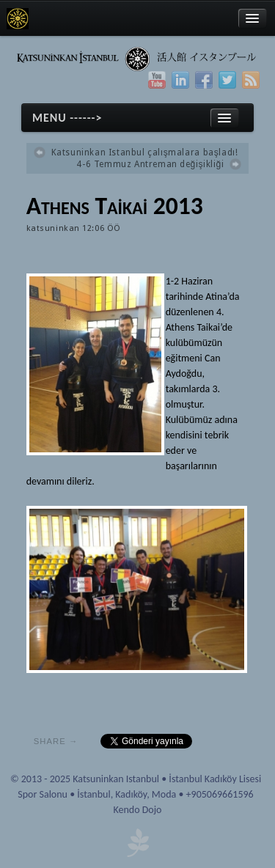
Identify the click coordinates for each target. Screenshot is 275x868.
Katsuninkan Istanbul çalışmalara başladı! (145, 152)
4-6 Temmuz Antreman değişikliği (150, 164)
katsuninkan (53, 228)
